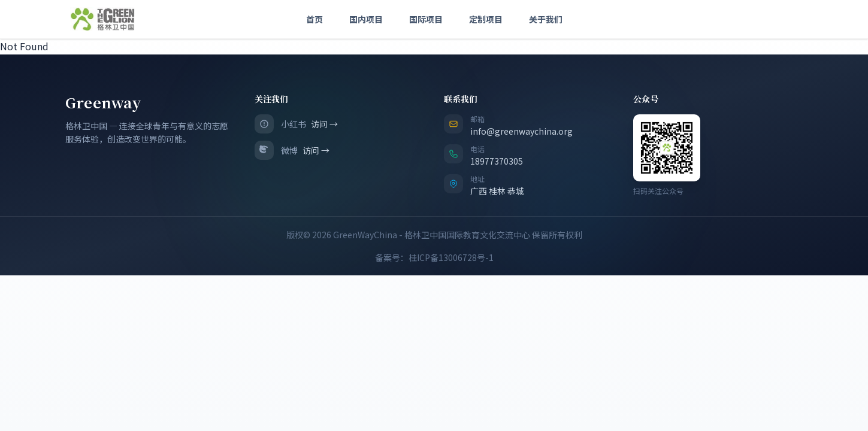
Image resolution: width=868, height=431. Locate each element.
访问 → (324, 124)
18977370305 (497, 161)
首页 (314, 19)
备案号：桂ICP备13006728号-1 (434, 257)
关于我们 (546, 19)
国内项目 (366, 19)
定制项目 (486, 19)
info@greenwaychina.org (521, 131)
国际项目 (426, 19)
